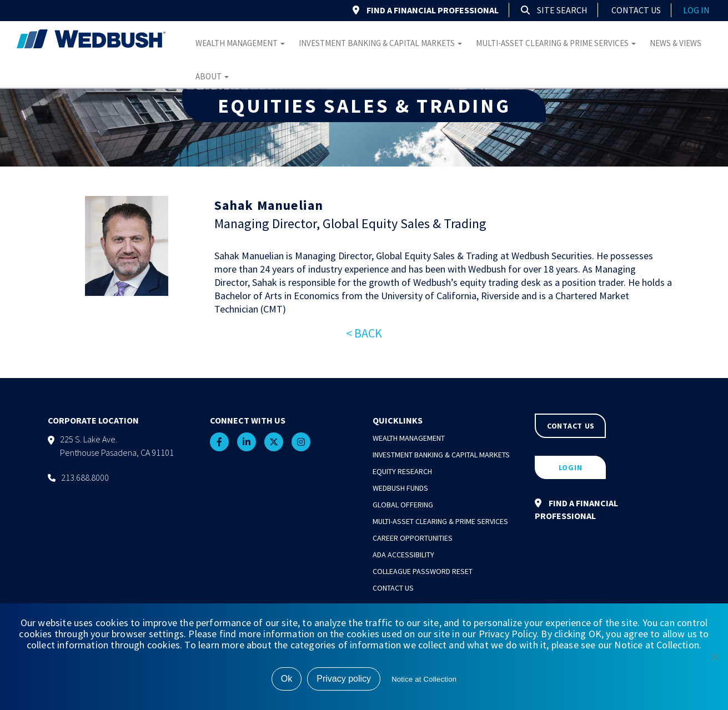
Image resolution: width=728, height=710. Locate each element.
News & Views (676, 43)
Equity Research (402, 471)
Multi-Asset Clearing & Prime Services (556, 43)
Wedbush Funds (400, 488)
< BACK (364, 333)
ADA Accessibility (403, 555)
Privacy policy (344, 679)
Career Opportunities (413, 538)
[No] (714, 657)
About (212, 76)
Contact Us (636, 10)
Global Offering (403, 505)
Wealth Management (240, 43)
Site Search (554, 10)
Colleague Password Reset (423, 571)
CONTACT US (571, 426)
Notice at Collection (424, 679)
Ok (287, 679)
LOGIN (571, 467)
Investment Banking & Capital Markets (380, 43)
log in (696, 10)
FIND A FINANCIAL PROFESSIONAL (426, 10)
